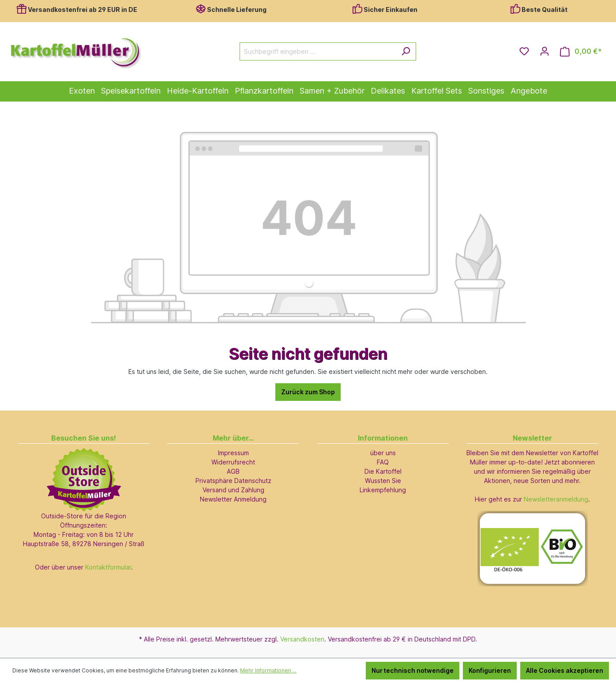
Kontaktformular (108, 567)
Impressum (233, 453)
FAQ (383, 462)
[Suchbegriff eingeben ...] (318, 51)
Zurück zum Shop (308, 392)
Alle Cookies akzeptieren (565, 670)
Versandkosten (302, 639)
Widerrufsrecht (233, 462)
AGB (233, 471)
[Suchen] (406, 51)
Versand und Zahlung (233, 490)
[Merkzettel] (524, 51)
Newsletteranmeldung (556, 499)
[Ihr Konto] (545, 51)
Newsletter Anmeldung (233, 499)
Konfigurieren (490, 670)
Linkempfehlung (383, 490)
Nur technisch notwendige (413, 670)
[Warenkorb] (581, 51)
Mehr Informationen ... (268, 670)
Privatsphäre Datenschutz (233, 481)
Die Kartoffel (383, 471)
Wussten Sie (383, 481)
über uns (383, 453)
